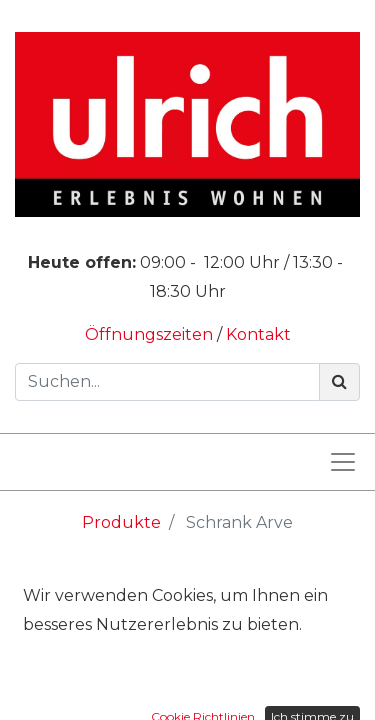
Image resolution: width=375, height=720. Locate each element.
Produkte (121, 522)
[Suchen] (339, 382)
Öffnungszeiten (151, 334)
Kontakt (258, 334)
